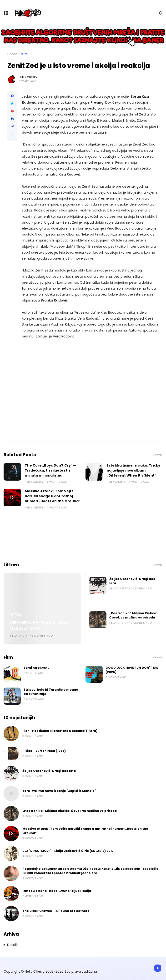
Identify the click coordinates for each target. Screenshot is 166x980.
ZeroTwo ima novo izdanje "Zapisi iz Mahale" (59, 791)
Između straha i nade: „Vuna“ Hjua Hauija (57, 891)
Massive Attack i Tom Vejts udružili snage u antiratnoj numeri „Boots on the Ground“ (53, 496)
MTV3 (25, 54)
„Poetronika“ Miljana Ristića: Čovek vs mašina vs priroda (133, 615)
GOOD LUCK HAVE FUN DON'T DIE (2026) (132, 670)
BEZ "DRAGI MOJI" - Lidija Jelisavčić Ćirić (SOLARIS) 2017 (68, 851)
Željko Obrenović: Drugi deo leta (132, 581)
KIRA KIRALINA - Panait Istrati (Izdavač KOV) (40, 625)
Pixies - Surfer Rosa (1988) (44, 751)
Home (12, 54)
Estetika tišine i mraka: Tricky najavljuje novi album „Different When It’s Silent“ (133, 470)
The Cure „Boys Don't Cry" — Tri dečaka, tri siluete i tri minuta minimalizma (50, 470)
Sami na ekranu (37, 668)
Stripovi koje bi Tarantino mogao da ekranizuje (51, 692)
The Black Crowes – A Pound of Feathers (56, 911)
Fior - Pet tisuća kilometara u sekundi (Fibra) (60, 731)
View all (158, 455)
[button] (12, 135)
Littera (17, 615)
